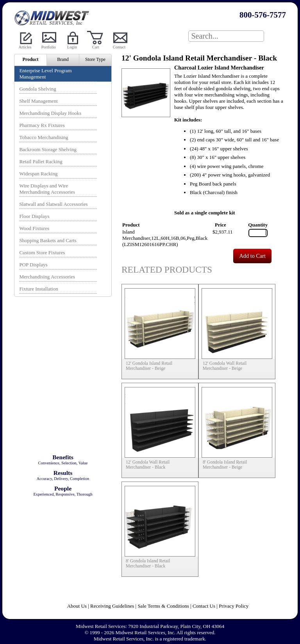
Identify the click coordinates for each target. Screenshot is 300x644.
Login (72, 47)
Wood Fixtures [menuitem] (34, 228)
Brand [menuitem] (63, 59)
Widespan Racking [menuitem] (38, 174)
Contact (119, 47)
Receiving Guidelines (112, 606)
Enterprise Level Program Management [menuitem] (45, 74)
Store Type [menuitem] (95, 59)
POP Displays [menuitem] (33, 265)
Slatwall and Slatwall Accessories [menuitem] (53, 204)
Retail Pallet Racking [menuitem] (41, 161)
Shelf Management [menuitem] (38, 101)
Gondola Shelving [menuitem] (37, 89)
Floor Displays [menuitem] (34, 216)
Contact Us (204, 606)
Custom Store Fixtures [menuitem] (42, 252)
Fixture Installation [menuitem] (38, 289)
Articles (25, 47)
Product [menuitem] (30, 59)
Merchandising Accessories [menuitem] (47, 277)
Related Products (167, 269)
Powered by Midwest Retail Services (53, 18)
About (74, 606)
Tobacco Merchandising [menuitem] (44, 137)
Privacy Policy (234, 606)
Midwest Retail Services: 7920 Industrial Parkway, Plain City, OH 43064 (150, 626)
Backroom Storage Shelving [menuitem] (48, 149)
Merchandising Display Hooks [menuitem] (50, 113)
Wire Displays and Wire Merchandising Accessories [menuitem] (47, 189)
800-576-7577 (263, 15)
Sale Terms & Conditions (163, 606)
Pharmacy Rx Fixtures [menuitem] (42, 125)
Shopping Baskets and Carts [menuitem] (48, 240)
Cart (96, 47)
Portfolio (49, 47)
